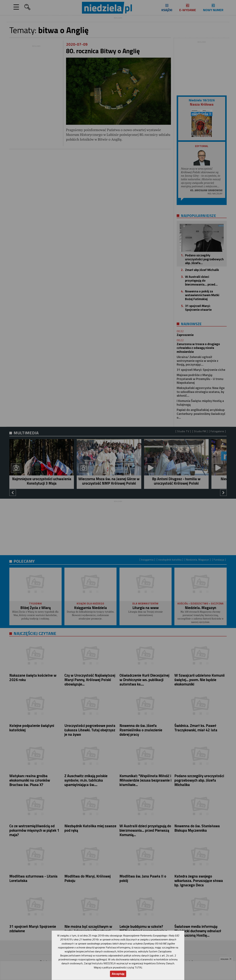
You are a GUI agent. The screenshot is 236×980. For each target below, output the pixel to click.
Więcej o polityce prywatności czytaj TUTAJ (118, 967)
